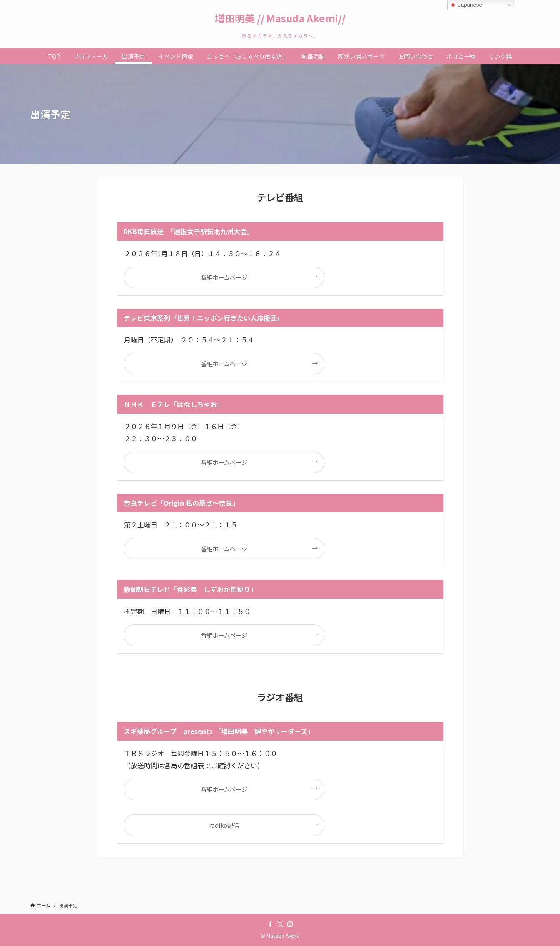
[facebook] (270, 924)
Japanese (466, 5)
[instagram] (290, 924)
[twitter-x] (280, 924)
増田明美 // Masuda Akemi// (280, 18)
